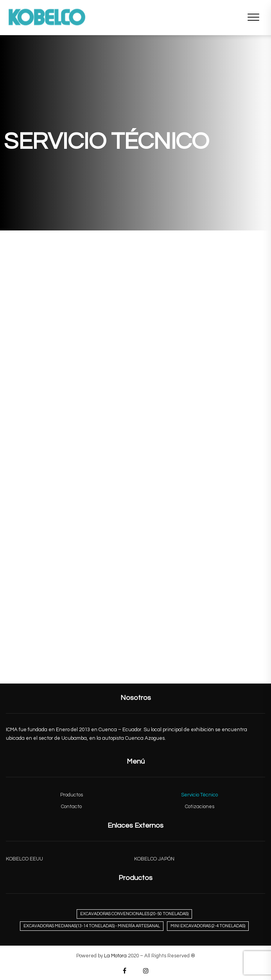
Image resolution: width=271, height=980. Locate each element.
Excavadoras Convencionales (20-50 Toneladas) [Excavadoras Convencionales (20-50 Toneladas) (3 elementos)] (134, 914)
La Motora (115, 956)
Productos (72, 795)
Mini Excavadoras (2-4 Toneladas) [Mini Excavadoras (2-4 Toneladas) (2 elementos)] (208, 926)
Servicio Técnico (199, 795)
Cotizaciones (200, 807)
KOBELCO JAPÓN (154, 859)
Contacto (71, 807)
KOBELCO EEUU (24, 859)
